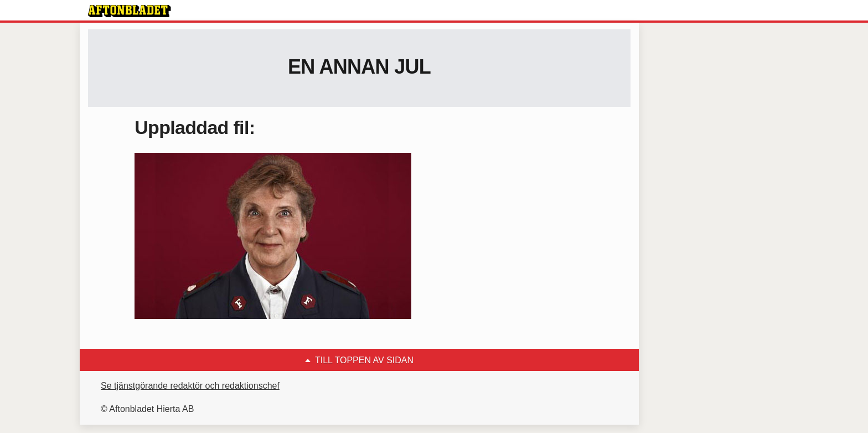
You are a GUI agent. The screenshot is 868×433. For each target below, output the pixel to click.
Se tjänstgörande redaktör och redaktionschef (190, 386)
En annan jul (359, 67)
